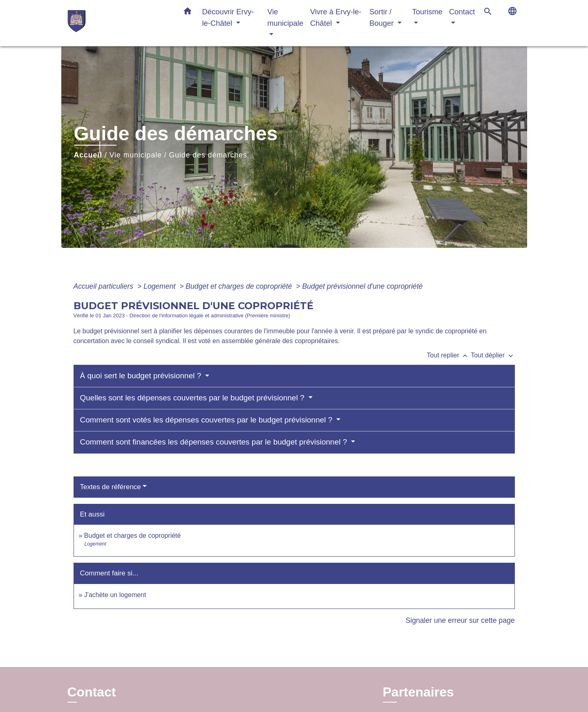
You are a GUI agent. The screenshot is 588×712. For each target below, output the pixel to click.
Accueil (88, 155)
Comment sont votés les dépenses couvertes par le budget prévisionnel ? (207, 420)
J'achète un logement (115, 595)
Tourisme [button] (427, 12)
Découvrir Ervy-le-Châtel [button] (228, 17)
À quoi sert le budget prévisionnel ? (142, 376)
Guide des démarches (208, 155)
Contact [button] (462, 12)
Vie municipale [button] (285, 17)
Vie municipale (136, 155)
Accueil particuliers (105, 286)
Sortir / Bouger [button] (382, 17)
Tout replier (449, 355)
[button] (188, 13)
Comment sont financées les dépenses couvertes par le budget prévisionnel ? (215, 442)
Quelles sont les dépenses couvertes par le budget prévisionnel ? (193, 398)
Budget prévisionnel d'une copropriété (362, 286)
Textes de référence (111, 487)
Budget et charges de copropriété (240, 286)
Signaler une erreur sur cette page (460, 620)
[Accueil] (118, 23)
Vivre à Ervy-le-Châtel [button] (336, 17)
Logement (160, 286)
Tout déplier (493, 355)
